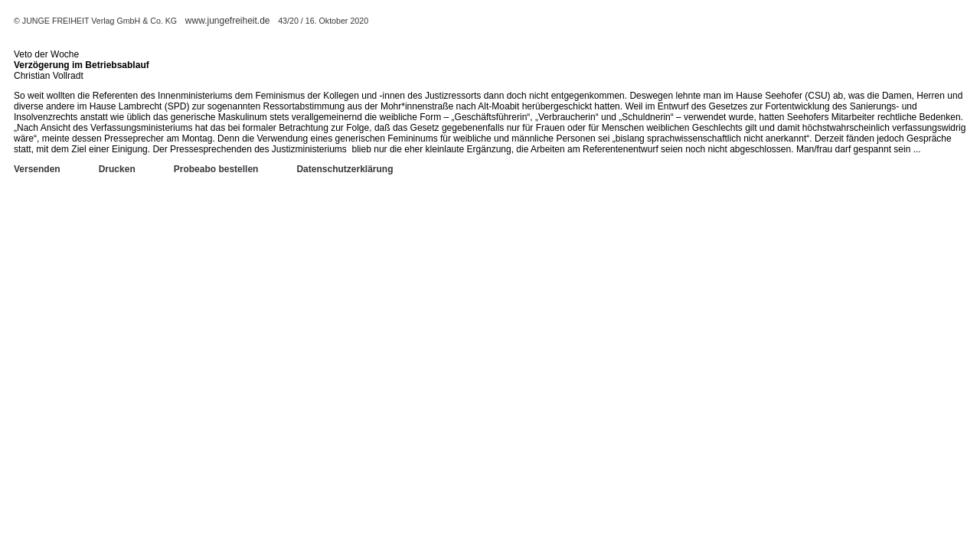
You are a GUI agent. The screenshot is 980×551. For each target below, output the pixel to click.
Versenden (37, 169)
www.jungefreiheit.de (228, 21)
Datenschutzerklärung (345, 169)
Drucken (117, 169)
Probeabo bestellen (216, 169)
